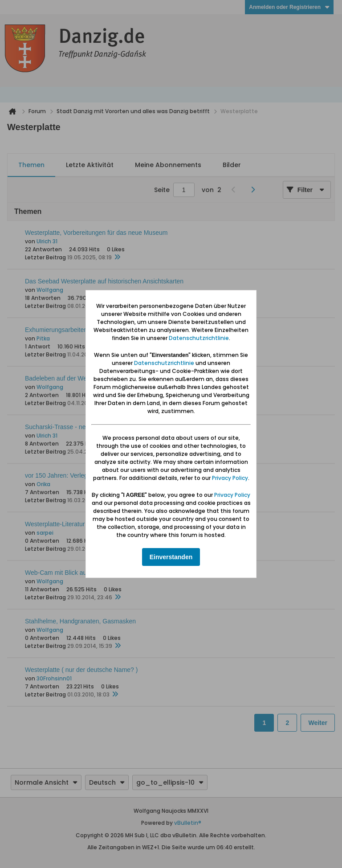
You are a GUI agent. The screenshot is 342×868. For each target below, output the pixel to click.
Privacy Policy (230, 478)
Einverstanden (171, 557)
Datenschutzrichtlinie (199, 338)
